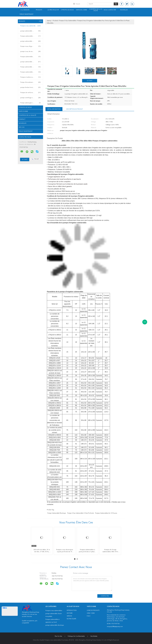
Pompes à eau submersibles (30, 26)
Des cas (22, 127)
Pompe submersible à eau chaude (31, 67)
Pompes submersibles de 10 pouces (106, 513)
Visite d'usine (23, 111)
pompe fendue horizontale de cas (31, 87)
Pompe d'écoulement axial (30, 82)
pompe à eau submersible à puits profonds (81, 513)
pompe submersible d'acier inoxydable (31, 31)
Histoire (70, 613)
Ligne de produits (93, 610)
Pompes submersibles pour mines (30, 72)
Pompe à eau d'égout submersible (31, 46)
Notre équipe (71, 619)
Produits (39, 10)
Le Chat (90, 81)
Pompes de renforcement (30, 93)
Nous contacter (110, 10)
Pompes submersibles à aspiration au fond (31, 36)
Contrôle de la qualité (96, 10)
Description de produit (75, 109)
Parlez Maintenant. (27, 14)
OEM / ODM (91, 613)
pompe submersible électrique (30, 41)
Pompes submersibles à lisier (30, 57)
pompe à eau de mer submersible (30, 52)
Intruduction (72, 610)
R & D (89, 616)
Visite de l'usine (81, 10)
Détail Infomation (54, 109)
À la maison (25, 10)
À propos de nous (67, 10)
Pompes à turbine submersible (30, 77)
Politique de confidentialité (76, 636)
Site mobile (94, 636)
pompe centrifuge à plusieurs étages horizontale (31, 98)
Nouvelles (124, 10)
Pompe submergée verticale (30, 103)
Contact (22, 119)
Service (69, 616)
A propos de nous (25, 107)
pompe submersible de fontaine (30, 62)
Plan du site (58, 636)
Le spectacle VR (53, 10)
